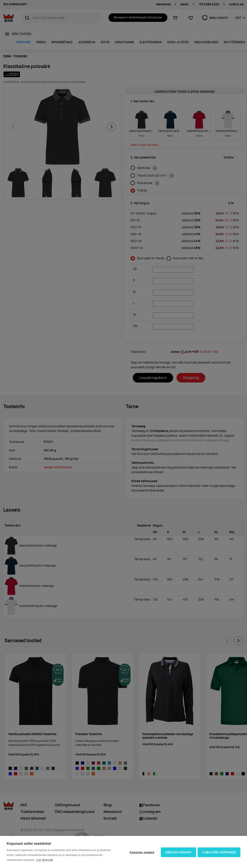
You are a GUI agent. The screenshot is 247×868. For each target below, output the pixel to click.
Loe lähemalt (44, 860)
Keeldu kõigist (178, 852)
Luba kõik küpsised (219, 852)
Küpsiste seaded (141, 852)
